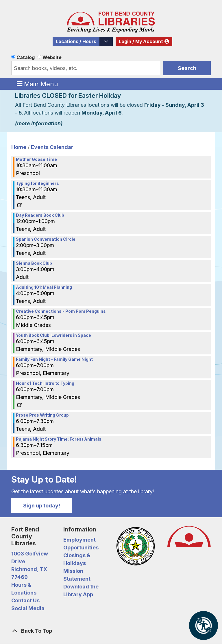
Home (19, 147)
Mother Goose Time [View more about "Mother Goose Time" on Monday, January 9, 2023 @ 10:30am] (36, 159)
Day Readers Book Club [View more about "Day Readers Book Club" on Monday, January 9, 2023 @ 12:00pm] (40, 215)
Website (52, 57)
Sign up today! (42, 506)
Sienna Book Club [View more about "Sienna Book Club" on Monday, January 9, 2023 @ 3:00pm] (34, 263)
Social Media (28, 608)
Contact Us (25, 600)
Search (187, 68)
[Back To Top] (111, 631)
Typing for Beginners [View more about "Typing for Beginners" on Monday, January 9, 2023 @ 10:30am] (37, 183)
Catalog (26, 57)
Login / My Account (141, 42)
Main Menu (38, 84)
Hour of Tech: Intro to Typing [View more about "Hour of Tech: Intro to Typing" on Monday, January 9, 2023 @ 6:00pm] (45, 383)
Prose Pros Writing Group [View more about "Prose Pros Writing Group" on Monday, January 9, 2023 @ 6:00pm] (42, 415)
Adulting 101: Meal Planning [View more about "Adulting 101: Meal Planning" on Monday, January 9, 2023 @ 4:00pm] (44, 287)
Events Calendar (52, 147)
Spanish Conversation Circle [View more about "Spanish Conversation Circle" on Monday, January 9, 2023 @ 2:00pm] (46, 239)
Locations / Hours (76, 42)
